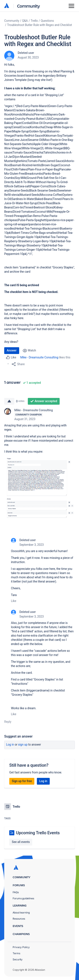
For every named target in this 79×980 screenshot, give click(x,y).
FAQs (16, 892)
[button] (39, 487)
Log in (10, 745)
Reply (8, 722)
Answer (12, 350)
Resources (19, 919)
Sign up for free (22, 781)
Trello (34, 21)
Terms (16, 953)
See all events (21, 842)
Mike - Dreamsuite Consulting (39, 357)
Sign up (23, 745)
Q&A (25, 21)
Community (29, 6)
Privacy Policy (21, 947)
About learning (21, 913)
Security (18, 959)
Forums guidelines (23, 898)
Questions (47, 21)
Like (14, 601)
